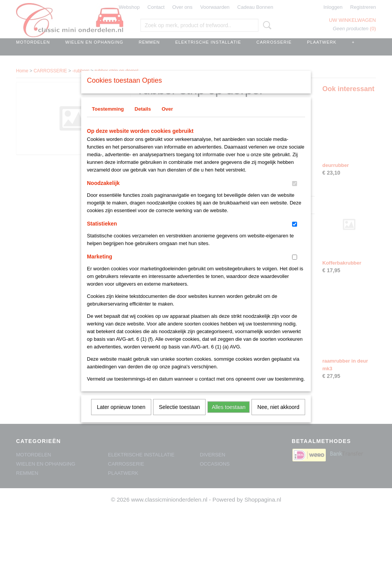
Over (167, 119)
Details (143, 119)
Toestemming (108, 119)
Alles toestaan (229, 417)
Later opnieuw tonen (121, 417)
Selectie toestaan (179, 417)
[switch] (295, 194)
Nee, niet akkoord (278, 417)
